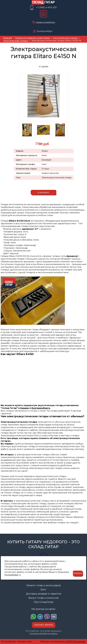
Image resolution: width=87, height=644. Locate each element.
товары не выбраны (45, 22)
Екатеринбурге (41, 408)
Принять (78, 573)
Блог (43, 590)
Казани (25, 408)
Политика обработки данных (43, 633)
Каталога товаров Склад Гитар (33, 38)
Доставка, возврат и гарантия (44, 594)
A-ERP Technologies (75, 642)
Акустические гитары (65, 38)
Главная (7, 38)
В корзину (44, 193)
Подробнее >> (13, 575)
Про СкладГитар (43, 602)
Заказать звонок (44, 625)
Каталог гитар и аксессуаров (43, 585)
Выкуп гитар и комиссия (44, 598)
